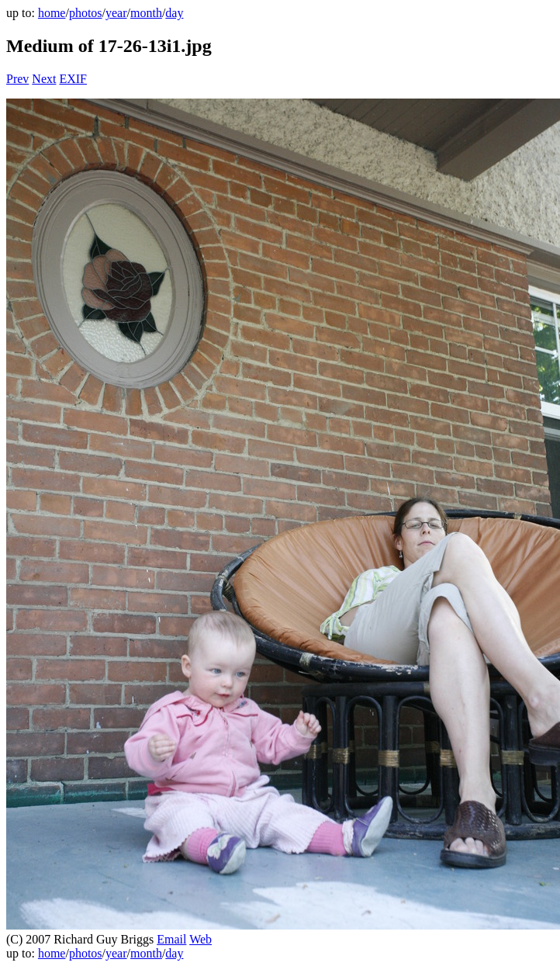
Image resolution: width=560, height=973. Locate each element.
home (52, 13)
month (146, 13)
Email (171, 939)
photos (86, 13)
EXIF (73, 79)
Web (200, 939)
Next (44, 79)
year (116, 13)
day (174, 13)
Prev (17, 79)
